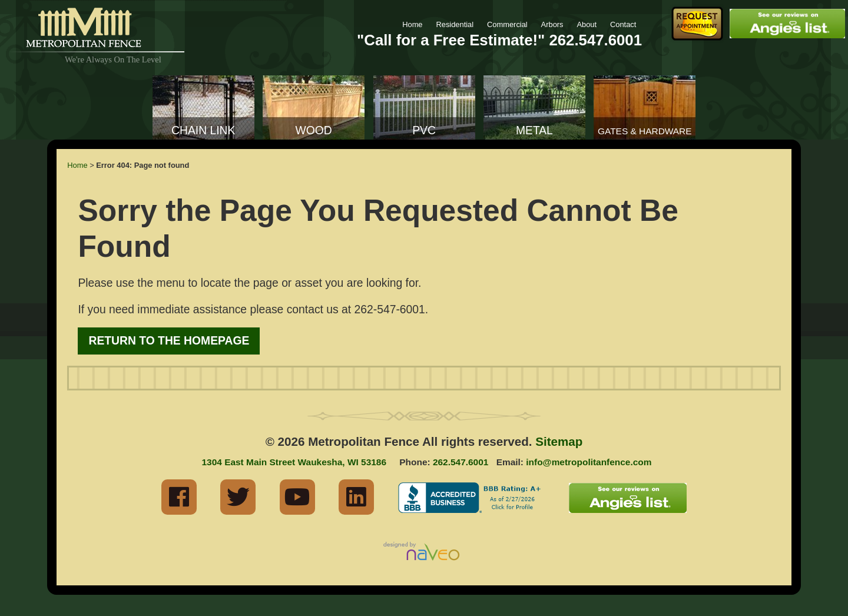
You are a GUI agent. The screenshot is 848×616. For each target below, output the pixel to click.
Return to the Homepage (169, 341)
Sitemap (559, 441)
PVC (424, 130)
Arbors (552, 24)
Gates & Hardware (645, 131)
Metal (534, 130)
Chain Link (203, 130)
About (587, 24)
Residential (455, 24)
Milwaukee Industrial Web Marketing (424, 552)
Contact (623, 24)
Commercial (507, 24)
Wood (314, 130)
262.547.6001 (595, 40)
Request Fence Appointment (697, 24)
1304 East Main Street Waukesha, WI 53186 (294, 462)
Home (412, 24)
